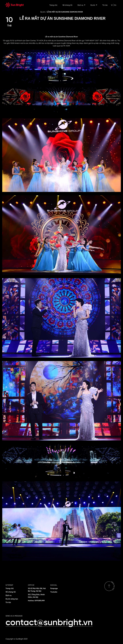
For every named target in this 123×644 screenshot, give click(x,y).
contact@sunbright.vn (49, 622)
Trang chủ (53, 5)
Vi (112, 5)
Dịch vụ (81, 5)
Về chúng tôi (67, 5)
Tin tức (105, 5)
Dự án (94, 5)
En (115, 5)
